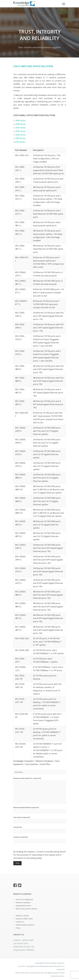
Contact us (20, 922)
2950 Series (20, 128)
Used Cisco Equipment (24, 899)
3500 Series (20, 135)
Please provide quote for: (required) (40, 790)
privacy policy (36, 858)
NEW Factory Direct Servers (26, 909)
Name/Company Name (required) (40, 810)
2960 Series (20, 131)
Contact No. (40, 830)
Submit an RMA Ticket (24, 919)
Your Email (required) (40, 820)
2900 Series (20, 121)
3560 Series (20, 138)
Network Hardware (23, 903)
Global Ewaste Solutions (25, 925)
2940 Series (20, 124)
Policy (18, 928)
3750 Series (20, 142)
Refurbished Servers (23, 906)
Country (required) (40, 839)
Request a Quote (22, 916)
